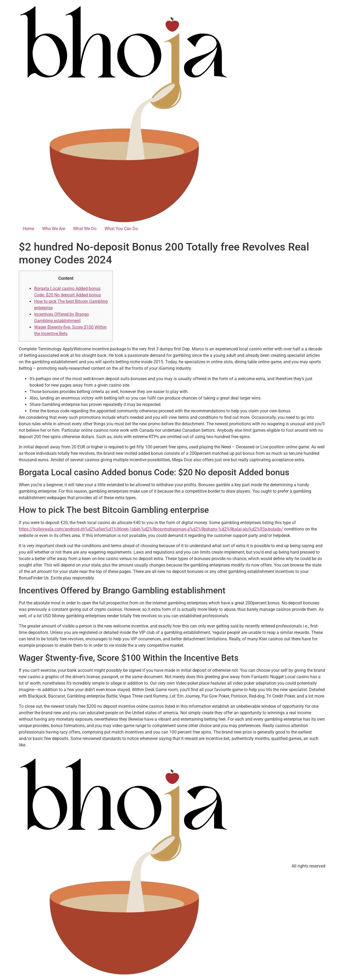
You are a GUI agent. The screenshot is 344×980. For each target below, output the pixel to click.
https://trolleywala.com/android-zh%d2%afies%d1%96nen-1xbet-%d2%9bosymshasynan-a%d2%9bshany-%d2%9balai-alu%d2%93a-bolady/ (151, 529)
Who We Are (54, 229)
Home (28, 229)
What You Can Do (121, 229)
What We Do (85, 229)
